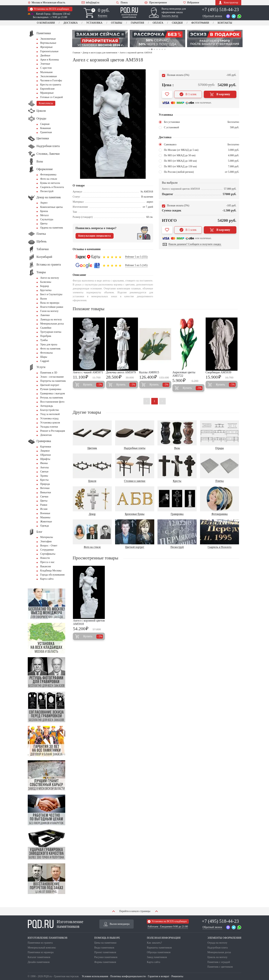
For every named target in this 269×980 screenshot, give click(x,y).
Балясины (46, 282)
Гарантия (137, 23)
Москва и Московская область (47, 3)
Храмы (44, 476)
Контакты (225, 23)
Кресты (45, 480)
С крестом (46, 68)
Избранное (191, 3)
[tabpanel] (100, 38)
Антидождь (47, 406)
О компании (46, 23)
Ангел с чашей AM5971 (88, 372)
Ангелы (45, 467)
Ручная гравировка (51, 389)
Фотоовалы (47, 353)
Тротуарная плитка (51, 332)
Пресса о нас (47, 562)
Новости (45, 558)
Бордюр (45, 286)
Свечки (44, 497)
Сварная (45, 124)
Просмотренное (155, 3)
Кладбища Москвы (51, 571)
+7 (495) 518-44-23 (220, 9)
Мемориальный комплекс (42, 948)
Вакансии (46, 566)
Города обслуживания (52, 575)
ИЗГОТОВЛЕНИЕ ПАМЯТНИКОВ (48, 938)
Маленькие (46, 72)
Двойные (45, 55)
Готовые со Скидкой (52, 97)
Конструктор (228, 3)
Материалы (47, 537)
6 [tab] (162, 49)
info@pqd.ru (90, 3)
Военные (45, 513)
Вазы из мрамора (50, 303)
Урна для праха (49, 344)
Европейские (48, 89)
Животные (46, 522)
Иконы (44, 463)
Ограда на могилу (217, 943)
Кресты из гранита (51, 85)
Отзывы (117, 23)
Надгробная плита (217, 948)
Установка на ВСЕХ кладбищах (49, 9)
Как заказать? (154, 943)
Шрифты (45, 459)
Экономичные (48, 39)
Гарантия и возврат (159, 976)
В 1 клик (188, 94)
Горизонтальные (49, 51)
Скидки (177, 23)
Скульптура (47, 219)
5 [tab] (160, 49)
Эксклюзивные (49, 76)
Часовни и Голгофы (51, 80)
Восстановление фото (52, 402)
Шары (44, 357)
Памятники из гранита (40, 943)
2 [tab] (152, 49)
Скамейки (46, 328)
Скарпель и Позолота (52, 187)
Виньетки (46, 492)
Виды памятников (104, 948)
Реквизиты (177, 976)
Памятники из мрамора (41, 952)
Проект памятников (105, 952)
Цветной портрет (50, 385)
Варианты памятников (159, 948)
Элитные (45, 64)
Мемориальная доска (52, 324)
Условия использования (95, 976)
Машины (45, 517)
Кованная (46, 128)
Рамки (44, 505)
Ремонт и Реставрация (53, 431)
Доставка (70, 23)
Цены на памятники (105, 943)
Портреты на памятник (53, 381)
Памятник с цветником (220, 967)
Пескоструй (47, 191)
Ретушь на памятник (52, 398)
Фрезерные (46, 47)
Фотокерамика (48, 175)
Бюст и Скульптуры (51, 294)
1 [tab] (149, 49)
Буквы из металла (50, 183)
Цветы (44, 224)
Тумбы (44, 340)
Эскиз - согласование (52, 377)
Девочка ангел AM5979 (121, 372)
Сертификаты (48, 554)
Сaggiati (45, 361)
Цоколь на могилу (217, 957)
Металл (45, 215)
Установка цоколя (50, 423)
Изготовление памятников (56, 924)
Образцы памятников (159, 952)
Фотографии (200, 23)
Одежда (45, 526)
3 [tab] (154, 49)
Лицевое (45, 451)
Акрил (44, 203)
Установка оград (49, 418)
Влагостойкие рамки (52, 307)
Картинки (46, 447)
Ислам (44, 509)
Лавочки (45, 315)
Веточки (45, 488)
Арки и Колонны (50, 60)
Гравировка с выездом (53, 393)
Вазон (44, 299)
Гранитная (46, 132)
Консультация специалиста (95, 236)
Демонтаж (46, 435)
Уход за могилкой (50, 414)
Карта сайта (47, 579)
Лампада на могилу (51, 319)
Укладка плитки (49, 427)
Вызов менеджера (117, 924)
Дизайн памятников (39, 962)
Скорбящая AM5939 (218, 372)
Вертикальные (48, 43)
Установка (94, 23)
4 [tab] (157, 49)
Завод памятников (157, 957)
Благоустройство (50, 410)
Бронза (44, 211)
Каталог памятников (39, 957)
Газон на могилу (49, 311)
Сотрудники (47, 550)
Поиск (122, 3)
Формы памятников (105, 962)
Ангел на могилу (50, 278)
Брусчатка (46, 290)
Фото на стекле (49, 179)
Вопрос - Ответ (49, 546)
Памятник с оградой (219, 962)
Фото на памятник (50, 349)
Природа (45, 484)
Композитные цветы (52, 207)
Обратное (46, 455)
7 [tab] (165, 49)
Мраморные (47, 93)
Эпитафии (46, 541)
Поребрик (46, 336)
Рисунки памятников (106, 957)
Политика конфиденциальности (128, 976)
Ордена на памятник (52, 228)
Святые (44, 472)
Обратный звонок (212, 16)
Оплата (158, 23)
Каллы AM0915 (149, 372)
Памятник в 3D (49, 373)
